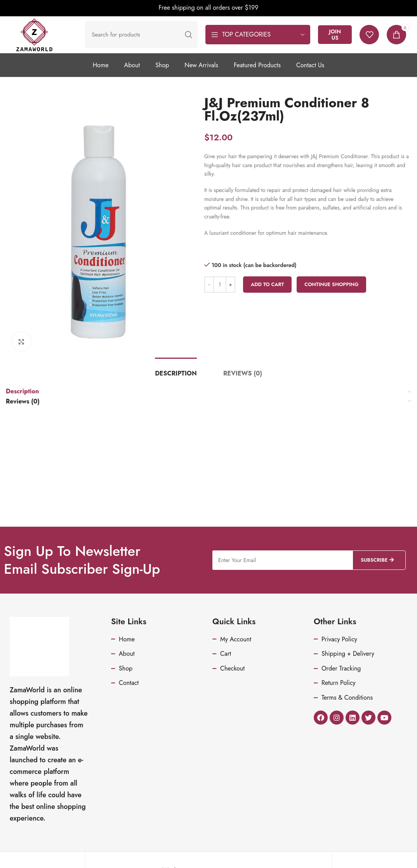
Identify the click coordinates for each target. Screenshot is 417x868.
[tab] (176, 383)
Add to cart (268, 294)
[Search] (152, 40)
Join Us (345, 39)
